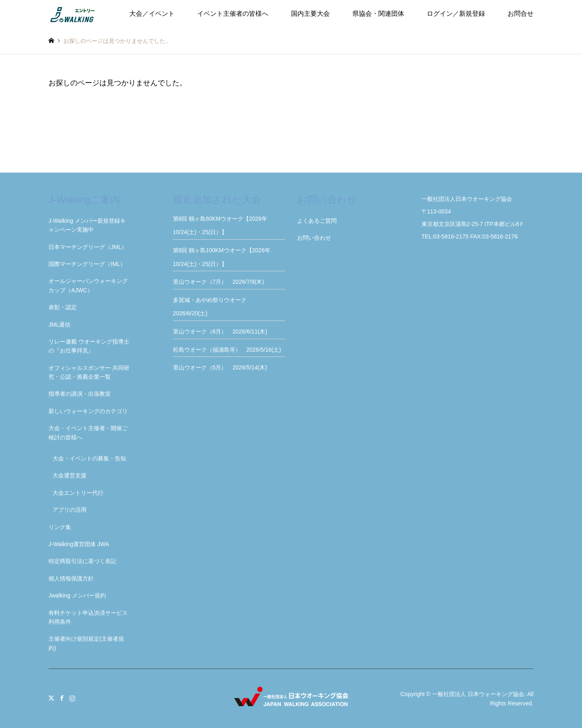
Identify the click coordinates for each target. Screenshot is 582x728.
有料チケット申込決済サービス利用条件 (88, 617)
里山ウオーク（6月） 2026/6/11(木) (220, 331)
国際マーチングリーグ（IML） (87, 264)
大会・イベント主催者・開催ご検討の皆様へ (88, 433)
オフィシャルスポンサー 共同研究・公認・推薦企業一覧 (89, 372)
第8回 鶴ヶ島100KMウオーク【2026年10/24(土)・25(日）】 (222, 257)
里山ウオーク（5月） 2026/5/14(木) (220, 367)
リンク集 (60, 527)
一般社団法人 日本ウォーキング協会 (478, 694)
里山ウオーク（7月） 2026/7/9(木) (219, 282)
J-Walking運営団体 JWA (79, 544)
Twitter (51, 698)
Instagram (72, 698)
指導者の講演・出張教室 (80, 394)
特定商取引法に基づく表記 (82, 561)
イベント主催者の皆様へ (233, 14)
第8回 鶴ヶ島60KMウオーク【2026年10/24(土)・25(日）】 (220, 226)
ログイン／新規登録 (456, 14)
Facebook (62, 698)
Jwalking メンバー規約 (77, 595)
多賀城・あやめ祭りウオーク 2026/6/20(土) (213, 307)
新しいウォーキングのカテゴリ (88, 411)
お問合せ (521, 14)
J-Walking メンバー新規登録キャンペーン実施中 (87, 225)
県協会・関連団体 (378, 14)
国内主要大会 (310, 14)
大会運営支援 (70, 475)
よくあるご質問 (317, 221)
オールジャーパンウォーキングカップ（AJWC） (88, 285)
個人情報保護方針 (71, 578)
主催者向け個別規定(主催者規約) (86, 643)
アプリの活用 (70, 510)
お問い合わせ (314, 238)
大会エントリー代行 (78, 493)
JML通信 (59, 325)
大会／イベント (152, 14)
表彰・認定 (63, 307)
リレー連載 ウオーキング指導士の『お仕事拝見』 (89, 346)
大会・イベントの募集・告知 (89, 458)
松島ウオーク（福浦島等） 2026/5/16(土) (227, 350)
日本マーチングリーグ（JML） (88, 247)
